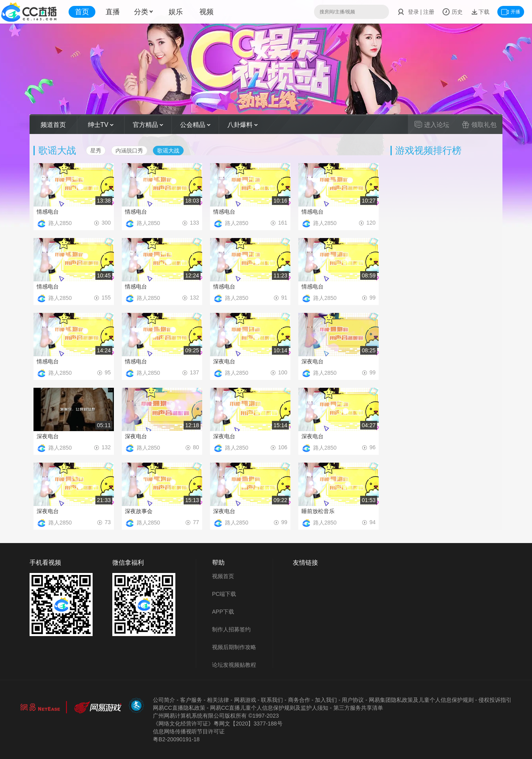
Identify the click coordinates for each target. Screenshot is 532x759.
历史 (452, 12)
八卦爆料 (243, 125)
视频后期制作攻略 (234, 647)
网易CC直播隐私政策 (179, 708)
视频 (206, 12)
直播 (113, 12)
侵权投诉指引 (495, 700)
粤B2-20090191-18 (176, 739)
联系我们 (272, 700)
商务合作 (299, 700)
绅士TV (101, 125)
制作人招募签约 (231, 629)
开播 (511, 12)
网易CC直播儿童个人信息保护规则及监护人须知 (269, 708)
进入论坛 (432, 125)
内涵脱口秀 (129, 151)
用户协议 (353, 700)
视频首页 (223, 576)
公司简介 (164, 700)
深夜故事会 (139, 511)
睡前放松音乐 (318, 511)
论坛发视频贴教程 (234, 665)
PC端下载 (224, 594)
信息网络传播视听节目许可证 (189, 731)
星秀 (96, 151)
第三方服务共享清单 (358, 708)
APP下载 (223, 612)
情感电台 (48, 212)
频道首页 (53, 125)
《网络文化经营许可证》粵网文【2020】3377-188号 (218, 724)
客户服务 (191, 700)
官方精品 (148, 125)
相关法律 (218, 700)
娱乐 (176, 12)
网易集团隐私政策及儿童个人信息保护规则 (421, 700)
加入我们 (326, 700)
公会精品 (195, 125)
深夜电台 (224, 361)
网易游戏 (245, 700)
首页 (82, 12)
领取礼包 (479, 125)
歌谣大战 (168, 151)
